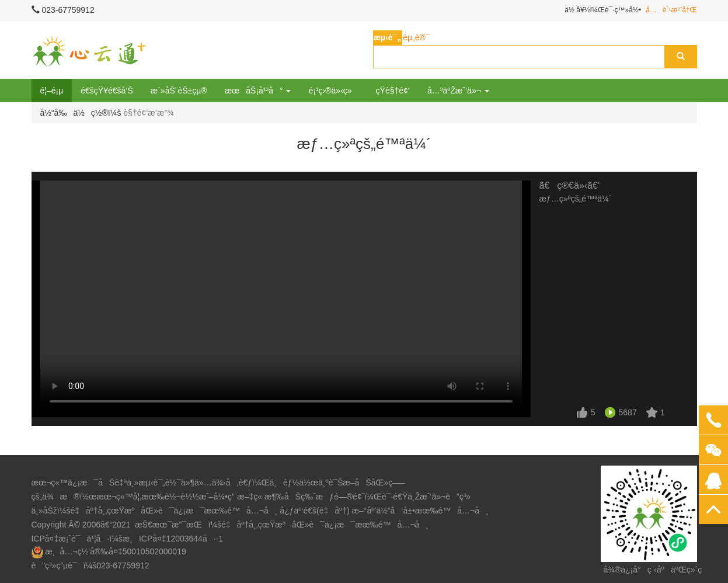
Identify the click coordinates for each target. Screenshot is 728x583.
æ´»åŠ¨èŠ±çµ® (179, 91)
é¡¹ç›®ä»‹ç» (333, 91)
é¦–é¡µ (52, 91)
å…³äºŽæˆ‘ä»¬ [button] (458, 91)
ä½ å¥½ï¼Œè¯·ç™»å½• (603, 10)
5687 (628, 412)
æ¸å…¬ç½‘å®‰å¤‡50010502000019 (115, 551)
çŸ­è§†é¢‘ (393, 91)
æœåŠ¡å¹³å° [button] (258, 91)
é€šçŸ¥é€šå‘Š (107, 91)
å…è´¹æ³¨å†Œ (671, 10)
